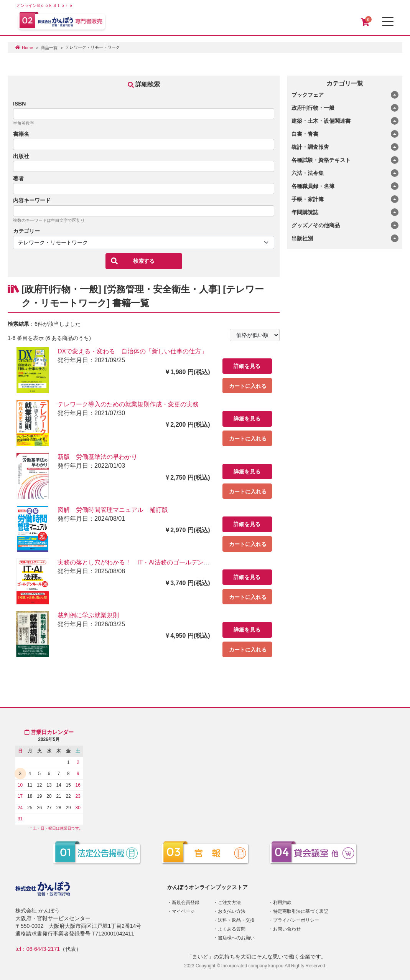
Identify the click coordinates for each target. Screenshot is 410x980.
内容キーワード (32, 200)
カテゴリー (26, 231)
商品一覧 (49, 48)
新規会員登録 (186, 902)
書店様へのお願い (236, 938)
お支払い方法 (232, 911)
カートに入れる (248, 386)
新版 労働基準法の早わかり (97, 457)
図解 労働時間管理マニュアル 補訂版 (113, 510)
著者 (18, 178)
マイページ (183, 911)
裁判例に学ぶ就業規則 (88, 615)
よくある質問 (232, 929)
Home (27, 48)
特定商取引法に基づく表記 (301, 911)
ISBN (19, 104)
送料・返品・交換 (236, 920)
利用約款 (282, 902)
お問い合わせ (287, 929)
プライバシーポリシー (296, 920)
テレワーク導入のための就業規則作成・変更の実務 (128, 404)
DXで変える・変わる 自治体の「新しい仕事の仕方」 (132, 351)
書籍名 (21, 134)
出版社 (21, 156)
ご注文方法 (229, 902)
